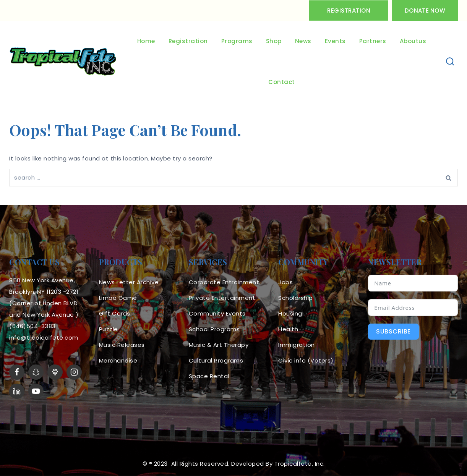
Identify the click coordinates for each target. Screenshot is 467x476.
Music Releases (122, 345)
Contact (282, 82)
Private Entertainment (222, 298)
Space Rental (209, 376)
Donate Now (425, 11)
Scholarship (296, 298)
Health (288, 329)
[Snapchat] (36, 372)
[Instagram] (74, 372)
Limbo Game (118, 298)
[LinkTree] (55, 372)
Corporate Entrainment (224, 282)
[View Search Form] (450, 62)
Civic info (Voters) (306, 360)
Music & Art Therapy (219, 345)
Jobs (285, 282)
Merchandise (118, 360)
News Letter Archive (129, 282)
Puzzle (109, 329)
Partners (373, 41)
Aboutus (413, 41)
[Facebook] (17, 372)
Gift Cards (115, 313)
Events (335, 41)
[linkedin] (17, 391)
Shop (274, 41)
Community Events (217, 313)
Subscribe (393, 331)
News (303, 41)
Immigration (297, 345)
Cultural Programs (216, 360)
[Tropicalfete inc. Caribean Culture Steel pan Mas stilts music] (63, 62)
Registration (349, 11)
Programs (237, 41)
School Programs (214, 329)
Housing (290, 313)
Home (146, 41)
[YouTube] (36, 391)
